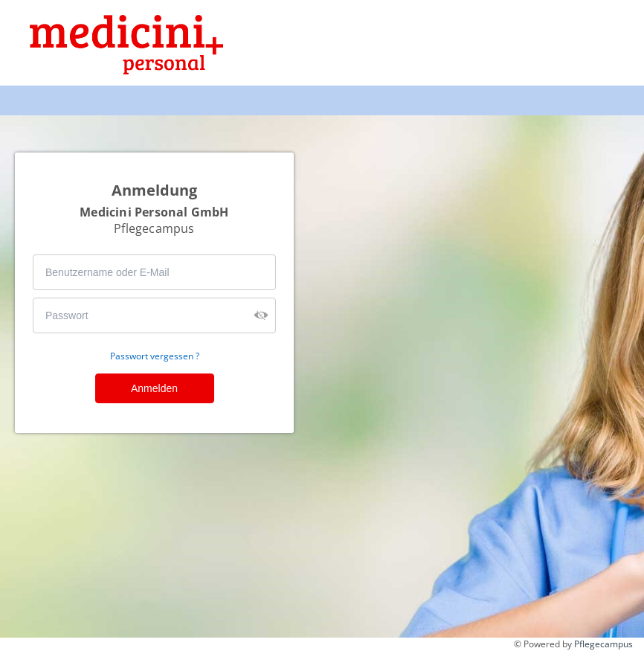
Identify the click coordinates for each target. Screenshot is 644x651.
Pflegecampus (603, 644)
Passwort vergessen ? (155, 356)
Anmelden (154, 388)
